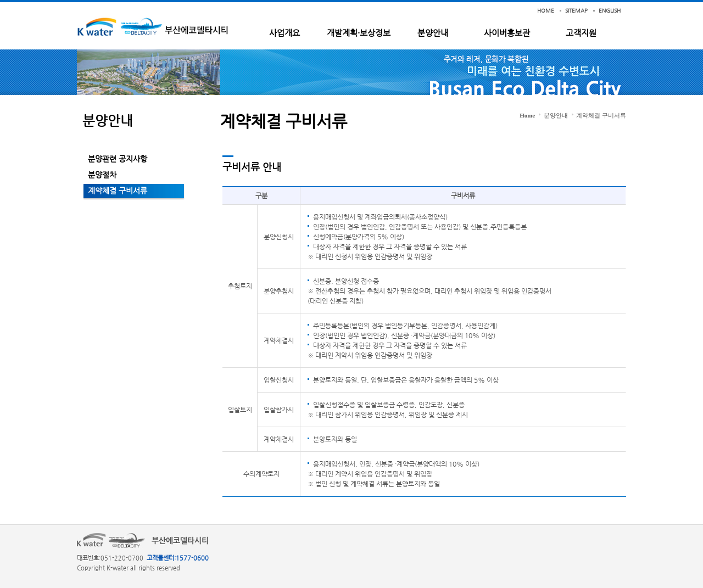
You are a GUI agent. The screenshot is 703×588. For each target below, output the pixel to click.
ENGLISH (610, 11)
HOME (546, 11)
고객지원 (581, 33)
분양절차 (102, 175)
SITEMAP (576, 11)
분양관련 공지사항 (118, 159)
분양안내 (433, 33)
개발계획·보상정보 (359, 33)
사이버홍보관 (507, 33)
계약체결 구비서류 (118, 191)
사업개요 (284, 33)
